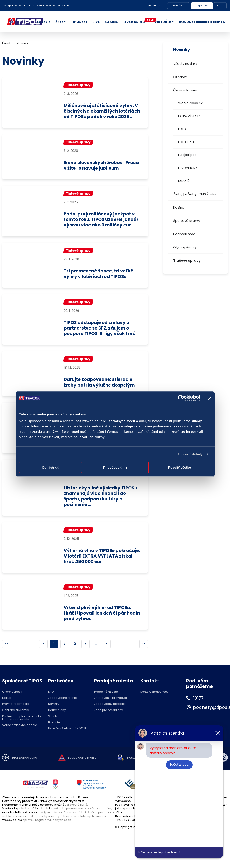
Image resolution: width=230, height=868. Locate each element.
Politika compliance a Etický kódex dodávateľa (22, 725)
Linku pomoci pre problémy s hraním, (85, 815)
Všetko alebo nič (191, 103)
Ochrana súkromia (16, 717)
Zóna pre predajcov (108, 717)
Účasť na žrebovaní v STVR (67, 736)
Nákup (7, 705)
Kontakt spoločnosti (154, 699)
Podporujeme (13, 6)
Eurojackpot (187, 155)
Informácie (155, 6)
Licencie (54, 729)
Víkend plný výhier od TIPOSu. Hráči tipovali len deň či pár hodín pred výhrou (98, 620)
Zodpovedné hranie (63, 705)
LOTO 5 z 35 (187, 142)
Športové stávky (187, 221)
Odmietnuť (50, 467)
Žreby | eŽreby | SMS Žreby (195, 194)
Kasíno (179, 207)
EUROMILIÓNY (188, 168)
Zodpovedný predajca (110, 711)
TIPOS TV (29, 6)
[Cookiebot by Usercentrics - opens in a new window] (181, 398)
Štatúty (53, 723)
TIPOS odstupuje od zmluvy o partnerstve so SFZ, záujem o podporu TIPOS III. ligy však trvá (100, 334)
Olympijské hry (185, 247)
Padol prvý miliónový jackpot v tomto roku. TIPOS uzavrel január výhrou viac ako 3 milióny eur (102, 226)
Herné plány (57, 717)
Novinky (22, 43)
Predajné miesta (106, 699)
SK (219, 6)
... (96, 651)
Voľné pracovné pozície (20, 732)
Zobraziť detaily (190, 454)
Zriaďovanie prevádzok (111, 705)
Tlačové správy (187, 260)
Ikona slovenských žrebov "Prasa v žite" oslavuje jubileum (102, 171)
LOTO (182, 129)
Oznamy (180, 77)
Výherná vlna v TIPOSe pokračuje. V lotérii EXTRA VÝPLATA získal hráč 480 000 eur (101, 563)
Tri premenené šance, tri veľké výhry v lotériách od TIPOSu (100, 280)
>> (144, 651)
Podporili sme (184, 234)
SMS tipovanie (46, 6)
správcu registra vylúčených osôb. (47, 827)
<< (6, 651)
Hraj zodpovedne (25, 765)
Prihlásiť (178, 6)
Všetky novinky (185, 64)
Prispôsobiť (115, 467)
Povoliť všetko (180, 467)
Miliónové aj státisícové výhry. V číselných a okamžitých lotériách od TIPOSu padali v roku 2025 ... (102, 114)
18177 (198, 705)
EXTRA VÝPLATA (189, 116)
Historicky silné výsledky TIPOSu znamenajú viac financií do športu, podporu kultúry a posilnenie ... (101, 503)
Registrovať (202, 6)
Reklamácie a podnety (209, 22)
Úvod (6, 43)
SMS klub (63, 6)
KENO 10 (184, 181)
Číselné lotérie (185, 90)
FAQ (51, 699)
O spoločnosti (12, 699)
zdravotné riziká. (76, 812)
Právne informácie (15, 711)
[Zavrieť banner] (210, 398)
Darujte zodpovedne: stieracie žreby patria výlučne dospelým (100, 389)
